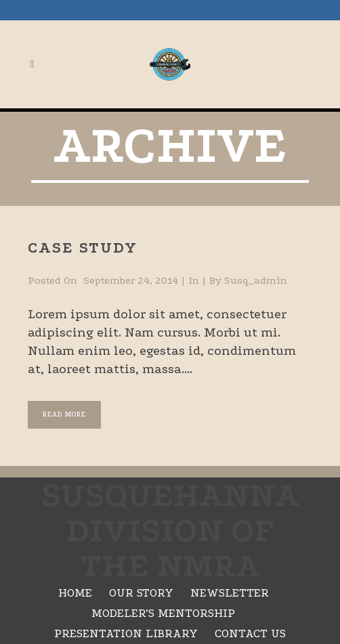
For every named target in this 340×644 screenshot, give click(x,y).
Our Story (141, 593)
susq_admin (256, 280)
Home (75, 593)
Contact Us (250, 634)
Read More (64, 414)
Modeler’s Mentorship (163, 613)
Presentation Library (126, 634)
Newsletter (230, 593)
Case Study (83, 248)
